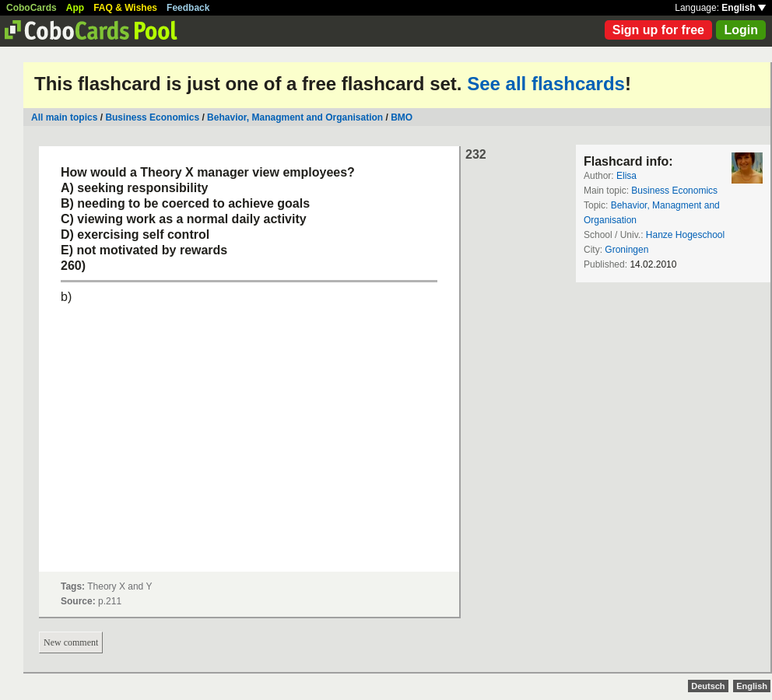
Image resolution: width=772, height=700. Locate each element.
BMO (402, 117)
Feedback (188, 8)
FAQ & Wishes (125, 8)
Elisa (626, 176)
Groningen (626, 250)
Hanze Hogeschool (685, 235)
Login (741, 30)
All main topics (64, 117)
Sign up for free (658, 30)
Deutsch (708, 686)
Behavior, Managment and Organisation (295, 117)
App (75, 8)
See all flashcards (546, 84)
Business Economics (152, 117)
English (744, 8)
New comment (71, 642)
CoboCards (32, 8)
